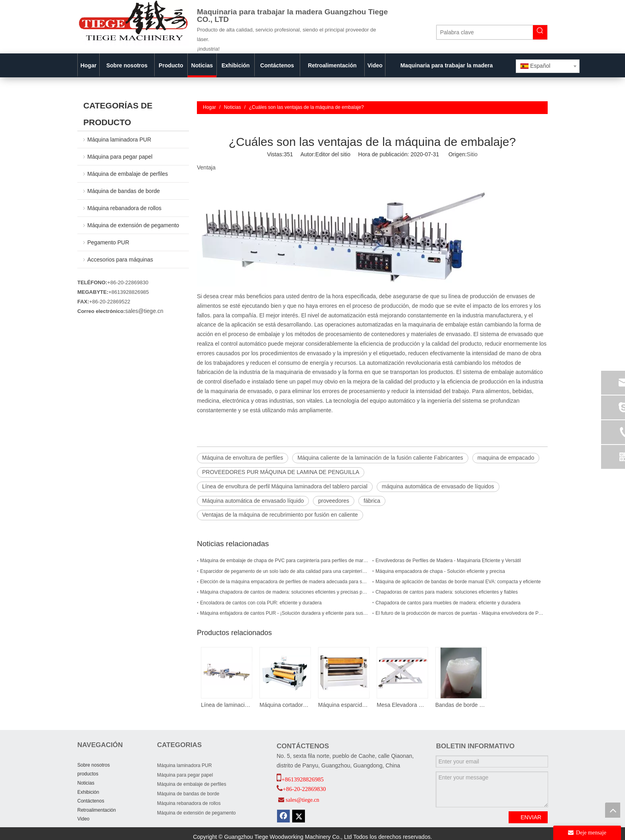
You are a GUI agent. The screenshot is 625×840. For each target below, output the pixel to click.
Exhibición (88, 792)
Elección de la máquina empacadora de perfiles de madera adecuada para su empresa (285, 582)
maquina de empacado (506, 458)
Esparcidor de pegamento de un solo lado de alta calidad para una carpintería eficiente (285, 571)
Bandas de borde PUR (461, 705)
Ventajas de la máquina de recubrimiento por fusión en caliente (280, 515)
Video (83, 819)
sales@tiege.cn (144, 311)
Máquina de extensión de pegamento (133, 225)
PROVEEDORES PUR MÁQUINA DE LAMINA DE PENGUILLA (281, 472)
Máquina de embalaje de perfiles (128, 174)
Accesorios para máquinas (120, 260)
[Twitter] (299, 816)
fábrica (372, 501)
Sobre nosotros (93, 765)
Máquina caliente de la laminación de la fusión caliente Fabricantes (380, 458)
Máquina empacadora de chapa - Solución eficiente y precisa (440, 571)
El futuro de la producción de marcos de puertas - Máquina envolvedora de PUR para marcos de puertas (460, 613)
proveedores (334, 501)
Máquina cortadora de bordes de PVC (285, 705)
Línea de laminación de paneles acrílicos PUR (226, 705)
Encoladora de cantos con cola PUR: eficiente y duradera (261, 603)
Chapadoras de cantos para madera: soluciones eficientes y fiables (447, 592)
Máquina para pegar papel (120, 157)
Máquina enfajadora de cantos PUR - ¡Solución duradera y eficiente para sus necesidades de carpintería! (285, 613)
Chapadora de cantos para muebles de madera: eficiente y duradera (448, 603)
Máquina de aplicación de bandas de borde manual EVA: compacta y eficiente (458, 582)
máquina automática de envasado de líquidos (438, 486)
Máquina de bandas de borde (124, 191)
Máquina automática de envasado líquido (253, 501)
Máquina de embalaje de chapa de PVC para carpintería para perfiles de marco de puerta (285, 561)
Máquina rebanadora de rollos (124, 208)
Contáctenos (91, 801)
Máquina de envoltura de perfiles (243, 458)
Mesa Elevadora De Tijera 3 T (402, 705)
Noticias (86, 783)
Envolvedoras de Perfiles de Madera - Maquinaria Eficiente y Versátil (448, 561)
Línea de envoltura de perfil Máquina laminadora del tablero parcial (285, 486)
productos (88, 774)
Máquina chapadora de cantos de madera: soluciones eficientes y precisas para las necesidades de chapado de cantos (285, 592)
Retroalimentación (97, 810)
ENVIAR (531, 817)
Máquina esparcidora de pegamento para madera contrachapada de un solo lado (343, 705)
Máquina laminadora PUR (119, 140)
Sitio (472, 154)
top (613, 810)
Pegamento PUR (108, 242)
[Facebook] (283, 816)
